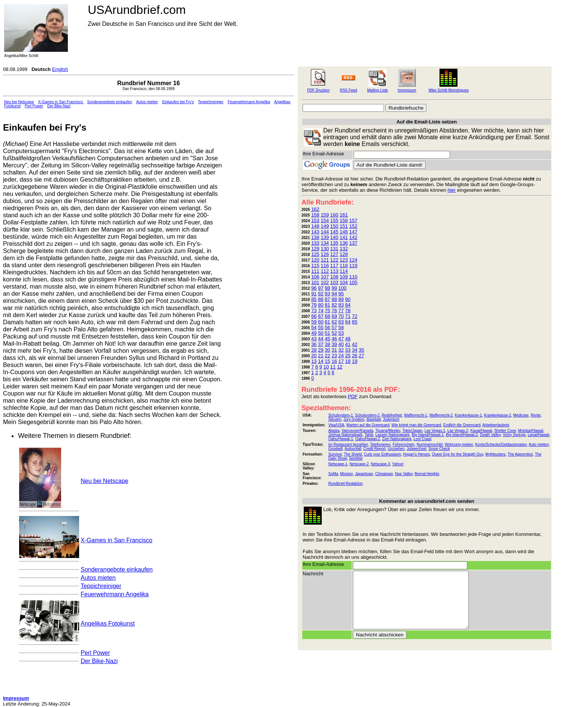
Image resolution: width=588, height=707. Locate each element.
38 (327, 344)
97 (321, 288)
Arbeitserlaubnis (496, 425)
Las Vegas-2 (458, 431)
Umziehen (396, 449)
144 (325, 232)
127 (334, 254)
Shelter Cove (505, 431)
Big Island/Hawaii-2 (462, 435)
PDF (353, 396)
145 (334, 232)
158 (315, 215)
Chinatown (384, 474)
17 (341, 361)
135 (334, 243)
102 (325, 282)
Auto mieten (539, 445)
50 (321, 333)
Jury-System (354, 419)
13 (314, 361)
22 (327, 356)
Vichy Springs (514, 435)
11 (333, 367)
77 (341, 311)
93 (327, 294)
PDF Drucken (318, 90)
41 (348, 344)
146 (344, 232)
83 (341, 305)
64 (348, 322)
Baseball (373, 419)
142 (353, 237)
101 (315, 282)
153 (315, 220)
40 (341, 344)
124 (353, 260)
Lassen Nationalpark (392, 435)
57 (334, 327)
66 (314, 316)
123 (344, 260)
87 (327, 299)
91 (314, 294)
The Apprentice (520, 454)
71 (348, 316)
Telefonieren (380, 445)
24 (341, 356)
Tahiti (369, 435)
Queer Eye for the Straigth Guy (458, 454)
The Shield (353, 454)
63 (341, 322)
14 (321, 361)
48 (348, 339)
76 (334, 311)
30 (327, 350)
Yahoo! (398, 464)
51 (327, 333)
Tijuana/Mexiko (388, 431)
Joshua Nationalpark (345, 435)
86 (321, 299)
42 (354, 344)
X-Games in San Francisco (61, 102)
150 (334, 226)
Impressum (407, 90)
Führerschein (403, 445)
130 (325, 249)
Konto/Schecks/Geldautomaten (501, 445)
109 (344, 277)
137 (353, 243)
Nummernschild (430, 445)
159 (325, 215)
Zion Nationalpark (397, 439)
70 (341, 316)
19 (354, 361)
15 (327, 361)
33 (348, 350)
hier (452, 190)
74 (321, 311)
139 (325, 237)
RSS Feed (348, 90)
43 (314, 339)
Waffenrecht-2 (441, 415)
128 (344, 254)
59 (314, 322)
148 (315, 226)
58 (341, 327)
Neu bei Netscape (19, 102)
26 (354, 356)
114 (344, 271)
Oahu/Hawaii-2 (367, 439)
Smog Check (439, 449)
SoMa (333, 474)
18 (348, 361)
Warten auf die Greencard (368, 425)
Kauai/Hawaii (481, 431)
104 (344, 282)
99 (334, 288)
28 (314, 350)
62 (334, 322)
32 (341, 350)
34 (354, 350)
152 (353, 226)
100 (342, 288)
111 (315, 271)
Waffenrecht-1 (415, 415)
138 (315, 237)
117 (334, 266)
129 (315, 249)
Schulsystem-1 (340, 415)
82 (334, 305)
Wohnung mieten (459, 445)
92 (321, 294)
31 (334, 350)
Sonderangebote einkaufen (109, 102)
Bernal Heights (427, 474)
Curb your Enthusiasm (382, 454)
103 (334, 282)
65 (354, 322)
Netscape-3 (380, 464)
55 (321, 327)
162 (315, 209)
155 (334, 220)
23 (334, 356)
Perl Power (34, 106)
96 (314, 288)
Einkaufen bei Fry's (178, 102)
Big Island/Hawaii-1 (428, 435)
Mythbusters (495, 454)
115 (315, 266)
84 (348, 305)
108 (334, 277)
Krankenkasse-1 (468, 415)
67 (321, 316)
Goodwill (335, 449)
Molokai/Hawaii (531, 431)
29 (321, 350)
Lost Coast (423, 439)
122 (334, 260)
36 (314, 344)
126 (325, 254)
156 (344, 220)
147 (353, 232)
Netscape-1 (338, 464)
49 (314, 333)
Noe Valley (404, 474)
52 (334, 333)
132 (344, 249)
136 (344, 243)
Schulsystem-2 (367, 415)
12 (340, 367)
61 (327, 322)
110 (353, 277)
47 (341, 339)
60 (321, 322)
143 (315, 232)
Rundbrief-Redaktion (345, 484)
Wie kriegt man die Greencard (416, 425)
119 (353, 266)
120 (315, 260)
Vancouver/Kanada (357, 431)
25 (348, 356)
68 (327, 316)
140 (334, 237)
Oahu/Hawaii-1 (340, 439)
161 (344, 215)
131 (334, 249)
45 (327, 339)
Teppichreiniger (211, 102)
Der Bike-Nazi (59, 106)
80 (321, 305)
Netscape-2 (359, 464)
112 (325, 271)
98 (327, 288)
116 (325, 266)
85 (314, 299)
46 (334, 339)
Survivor (335, 454)
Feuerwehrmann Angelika (249, 102)
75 (327, 311)
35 (361, 350)
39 (334, 344)
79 (314, 305)
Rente (536, 415)
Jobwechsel (416, 449)
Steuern (335, 419)
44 (321, 339)
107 (325, 277)
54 (314, 327)
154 (325, 220)
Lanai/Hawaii (538, 435)
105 (353, 282)
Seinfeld (355, 458)
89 (341, 299)
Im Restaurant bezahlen (348, 445)
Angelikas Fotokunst (108, 624)
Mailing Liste (378, 90)
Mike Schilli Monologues (449, 90)
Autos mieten (147, 102)
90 (348, 299)
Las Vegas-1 (435, 431)
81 (327, 305)
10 (326, 367)
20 (314, 356)
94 (334, 294)
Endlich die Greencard (462, 425)
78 (348, 311)
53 (341, 333)
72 (354, 316)
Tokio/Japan (412, 431)
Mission (346, 474)
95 (341, 294)
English (60, 69)
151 (344, 226)
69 (334, 316)
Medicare (521, 415)
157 (353, 220)
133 (315, 243)
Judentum (391, 419)
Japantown (364, 474)
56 (327, 327)
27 (361, 356)
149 (325, 226)
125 (315, 254)
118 (344, 266)
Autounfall (353, 449)
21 (321, 356)
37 (321, 344)
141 (344, 237)
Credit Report (374, 449)
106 (315, 277)
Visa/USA (336, 425)
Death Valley (490, 435)
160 (334, 215)
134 (325, 243)
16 (334, 361)
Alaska (334, 431)
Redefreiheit (392, 415)
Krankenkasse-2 (498, 415)
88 (334, 299)
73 (314, 311)
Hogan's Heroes (416, 454)
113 (334, 271)
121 (325, 260)
